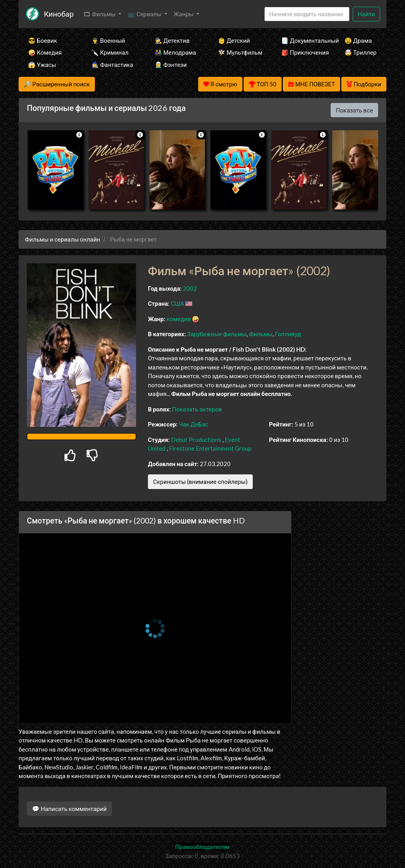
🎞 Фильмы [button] (100, 14)
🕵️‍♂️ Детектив (172, 40)
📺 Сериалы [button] (145, 14)
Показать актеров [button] (197, 409)
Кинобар (59, 14)
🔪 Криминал (110, 52)
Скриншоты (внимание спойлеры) (200, 482)
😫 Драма (358, 40)
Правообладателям (202, 847)
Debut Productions (196, 440)
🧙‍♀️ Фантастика (112, 65)
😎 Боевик (43, 40)
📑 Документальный (302, 40)
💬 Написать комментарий (69, 809)
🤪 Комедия (45, 52)
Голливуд (288, 334)
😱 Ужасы (42, 65)
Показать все (354, 110)
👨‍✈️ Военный (108, 40)
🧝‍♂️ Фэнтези (171, 65)
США (177, 303)
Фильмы (261, 334)
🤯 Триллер (361, 52)
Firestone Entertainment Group (210, 448)
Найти (366, 14)
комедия (179, 319)
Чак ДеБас (193, 424)
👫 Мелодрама (175, 52)
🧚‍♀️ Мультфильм (239, 52)
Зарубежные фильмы (217, 334)
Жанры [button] (184, 14)
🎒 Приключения (302, 52)
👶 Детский (234, 40)
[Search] (307, 14)
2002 (190, 288)
